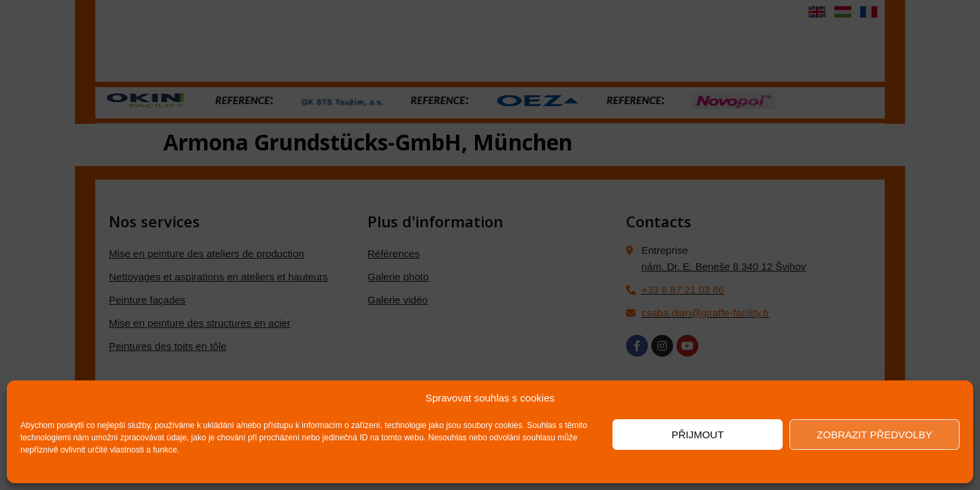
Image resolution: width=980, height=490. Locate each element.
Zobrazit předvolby (875, 435)
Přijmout (698, 435)
